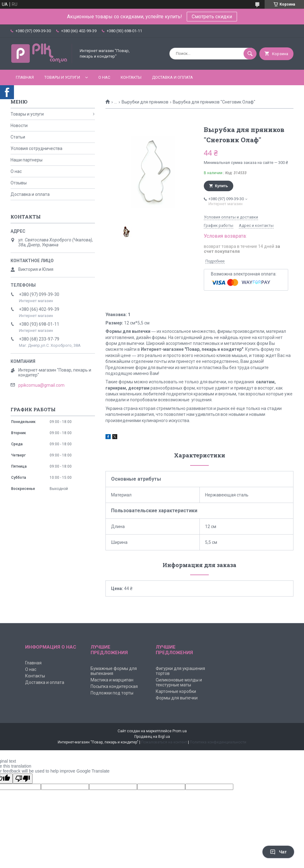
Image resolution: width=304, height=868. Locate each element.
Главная (25, 77)
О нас (104, 77)
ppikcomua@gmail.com (41, 385)
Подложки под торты (112, 693)
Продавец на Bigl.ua (152, 737)
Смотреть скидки (212, 17)
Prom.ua (180, 731)
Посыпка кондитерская (114, 686)
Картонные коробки (176, 691)
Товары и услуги (62, 77)
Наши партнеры (27, 160)
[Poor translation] (23, 779)
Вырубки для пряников (145, 102)
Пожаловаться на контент (164, 742)
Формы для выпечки (177, 698)
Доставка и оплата (172, 77)
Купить (221, 186)
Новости (19, 126)
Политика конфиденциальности (218, 742)
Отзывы (19, 183)
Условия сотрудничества (36, 148)
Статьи (18, 137)
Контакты (131, 77)
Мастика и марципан (112, 680)
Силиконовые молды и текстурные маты (179, 682)
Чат (278, 852)
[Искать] (250, 54)
